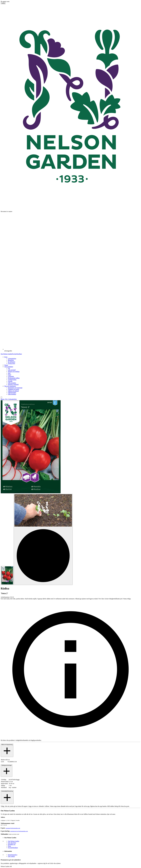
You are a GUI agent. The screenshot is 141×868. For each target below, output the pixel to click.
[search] (1, 397)
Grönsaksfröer (12, 359)
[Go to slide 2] (43, 539)
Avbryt (3, 3)
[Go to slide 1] (7, 576)
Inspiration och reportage (15, 388)
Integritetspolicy (13, 855)
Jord (9, 373)
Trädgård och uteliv (14, 389)
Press (9, 846)
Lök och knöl (12, 370)
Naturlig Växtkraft (13, 384)
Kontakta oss (12, 844)
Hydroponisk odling (14, 378)
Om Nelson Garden (6, 354)
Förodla (10, 381)
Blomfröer (11, 360)
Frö (9, 368)
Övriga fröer (12, 363)
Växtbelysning (12, 380)
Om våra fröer (12, 843)
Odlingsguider (12, 393)
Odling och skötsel (13, 391)
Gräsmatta (11, 376)
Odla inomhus (12, 383)
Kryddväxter (12, 362)
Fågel (10, 375)
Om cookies (11, 856)
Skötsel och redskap (14, 372)
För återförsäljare (17, 354)
